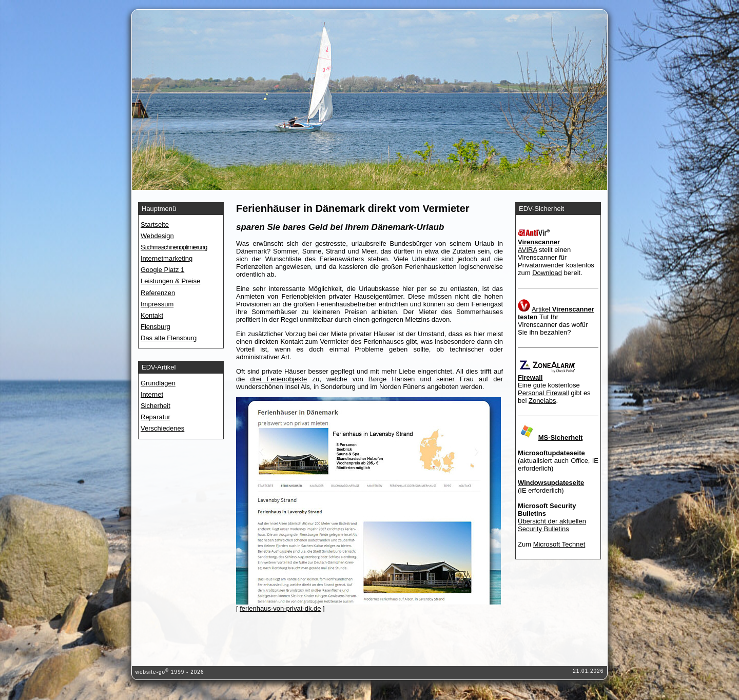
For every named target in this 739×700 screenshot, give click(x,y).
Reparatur (155, 417)
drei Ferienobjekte (279, 379)
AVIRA (527, 250)
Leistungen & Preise (170, 281)
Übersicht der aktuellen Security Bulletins (552, 525)
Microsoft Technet (559, 544)
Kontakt (152, 315)
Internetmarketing (167, 258)
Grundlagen (158, 383)
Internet (152, 394)
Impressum (157, 304)
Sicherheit (155, 406)
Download (547, 273)
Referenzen (158, 293)
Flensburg (155, 327)
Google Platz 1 (162, 270)
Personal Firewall (543, 393)
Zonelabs (542, 401)
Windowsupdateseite (551, 483)
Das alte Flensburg (169, 338)
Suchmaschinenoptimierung (174, 247)
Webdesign (157, 236)
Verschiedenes (162, 428)
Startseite (155, 225)
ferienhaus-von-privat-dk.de (280, 608)
